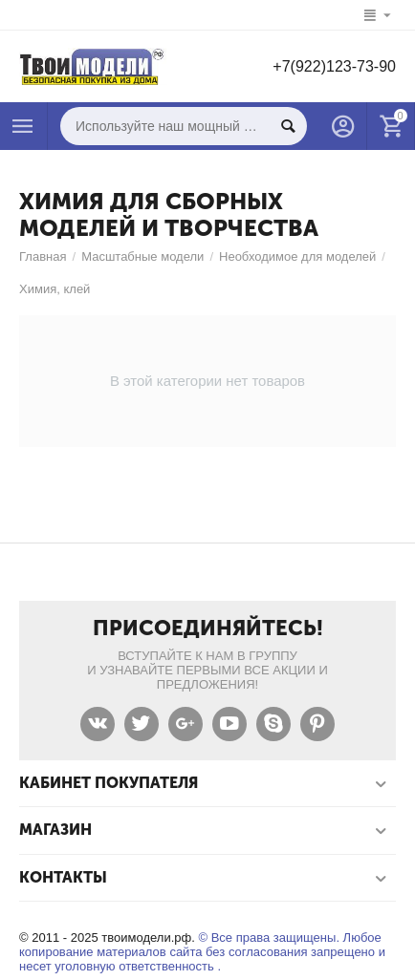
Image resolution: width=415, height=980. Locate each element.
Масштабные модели (142, 256)
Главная (43, 256)
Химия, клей (55, 289)
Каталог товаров (23, 126)
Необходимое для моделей (297, 256)
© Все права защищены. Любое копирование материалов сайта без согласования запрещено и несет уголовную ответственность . (202, 952)
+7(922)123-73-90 (334, 66)
